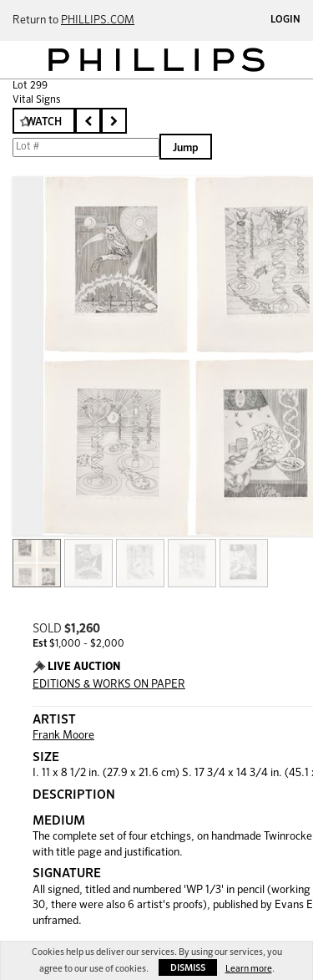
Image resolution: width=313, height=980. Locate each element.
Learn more (249, 969)
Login (285, 20)
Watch (44, 122)
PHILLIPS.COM (98, 20)
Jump (186, 148)
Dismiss (188, 968)
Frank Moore (63, 736)
